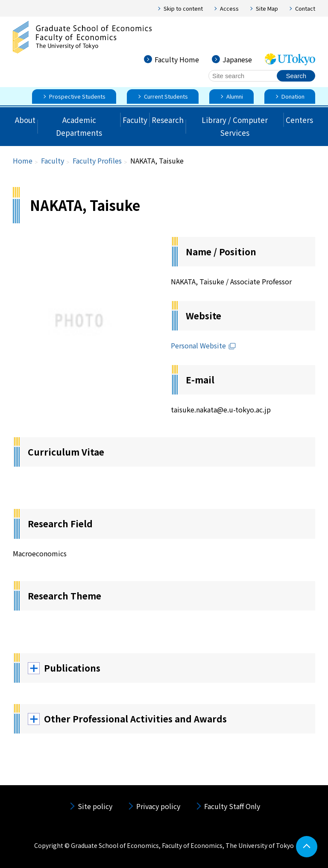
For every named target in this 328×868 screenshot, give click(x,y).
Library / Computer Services (235, 126)
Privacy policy (158, 806)
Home (23, 161)
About (25, 120)
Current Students (166, 96)
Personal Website (204, 345)
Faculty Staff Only (232, 806)
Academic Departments (79, 126)
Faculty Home (177, 59)
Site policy (95, 806)
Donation (293, 96)
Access (229, 8)
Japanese (237, 59)
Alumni (235, 96)
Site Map (267, 8)
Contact (305, 8)
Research (168, 120)
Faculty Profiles (97, 161)
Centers (299, 120)
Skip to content (183, 8)
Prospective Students (77, 96)
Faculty (135, 120)
